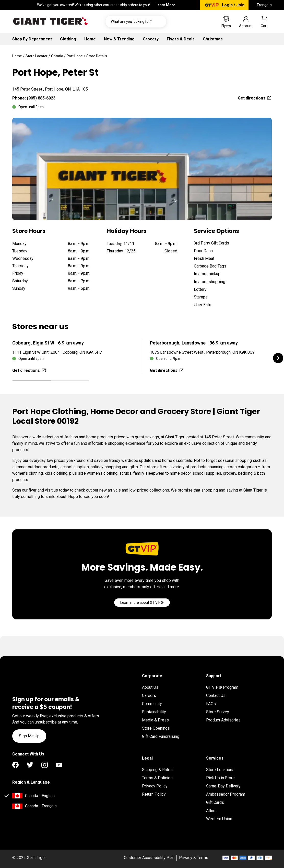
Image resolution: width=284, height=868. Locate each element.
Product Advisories (223, 720)
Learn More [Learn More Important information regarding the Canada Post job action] (165, 5)
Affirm (211, 811)
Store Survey (218, 712)
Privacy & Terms (194, 858)
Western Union (219, 819)
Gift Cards (215, 802)
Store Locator (37, 56)
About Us (150, 687)
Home (90, 39)
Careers (149, 695)
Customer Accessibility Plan (149, 858)
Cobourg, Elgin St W (48, 343)
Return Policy (154, 794)
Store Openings (156, 728)
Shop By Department (32, 39)
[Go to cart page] (264, 21)
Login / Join (233, 5)
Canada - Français (41, 806)
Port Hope (75, 56)
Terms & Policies (157, 778)
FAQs (211, 704)
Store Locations (220, 770)
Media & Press (155, 720)
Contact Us (216, 695)
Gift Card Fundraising (161, 736)
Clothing (68, 39)
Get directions (255, 98)
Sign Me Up (29, 736)
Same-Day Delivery (223, 786)
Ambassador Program (226, 794)
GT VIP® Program (222, 687)
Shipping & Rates (157, 770)
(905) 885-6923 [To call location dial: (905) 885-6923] (41, 98)
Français (264, 5)
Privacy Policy (155, 786)
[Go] (142, 603)
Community (152, 704)
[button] (278, 358)
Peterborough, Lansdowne (194, 343)
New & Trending (119, 39)
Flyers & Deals (181, 39)
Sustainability (154, 712)
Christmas (213, 39)
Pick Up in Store (220, 778)
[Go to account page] (246, 21)
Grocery (151, 39)
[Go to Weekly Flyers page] (226, 21)
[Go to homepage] (51, 21)
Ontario (57, 56)
